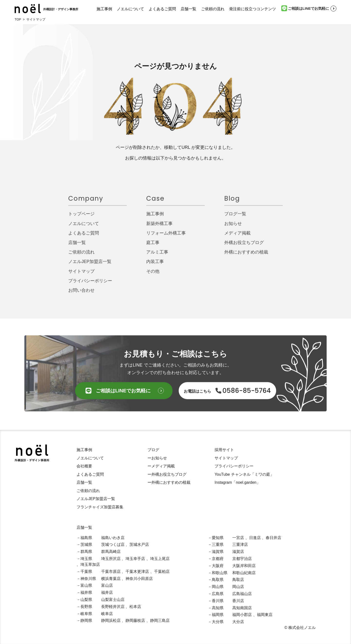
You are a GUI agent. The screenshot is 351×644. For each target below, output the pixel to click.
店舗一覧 (188, 9)
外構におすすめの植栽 (246, 256)
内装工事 (155, 265)
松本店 (135, 607)
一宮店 (238, 538)
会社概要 (84, 466)
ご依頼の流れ (213, 9)
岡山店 (238, 587)
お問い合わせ (81, 294)
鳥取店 (238, 580)
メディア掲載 (237, 237)
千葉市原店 (111, 572)
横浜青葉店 (111, 579)
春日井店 (273, 538)
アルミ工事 (157, 256)
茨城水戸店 (139, 545)
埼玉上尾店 (160, 559)
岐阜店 (107, 614)
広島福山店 (242, 594)
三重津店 (240, 545)
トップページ (81, 217)
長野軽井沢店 (113, 607)
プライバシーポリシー (90, 284)
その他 (153, 275)
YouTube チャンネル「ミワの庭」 (244, 474)
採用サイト (224, 450)
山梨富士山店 (113, 600)
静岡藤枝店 (135, 620)
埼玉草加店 (90, 564)
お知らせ (233, 227)
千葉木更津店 (137, 572)
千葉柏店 (162, 572)
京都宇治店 (242, 559)
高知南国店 (242, 608)
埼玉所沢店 (111, 559)
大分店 (238, 622)
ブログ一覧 (235, 217)
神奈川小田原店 (139, 579)
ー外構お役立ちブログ (167, 474)
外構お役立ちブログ (244, 246)
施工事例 (104, 9)
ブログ (153, 450)
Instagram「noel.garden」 (237, 482)
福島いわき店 (113, 538)
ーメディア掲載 (161, 466)
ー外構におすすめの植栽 (169, 482)
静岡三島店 (160, 620)
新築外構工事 (159, 227)
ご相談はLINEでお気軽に (305, 8)
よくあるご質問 (162, 9)
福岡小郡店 (242, 615)
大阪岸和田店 (244, 566)
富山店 (107, 585)
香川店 (238, 601)
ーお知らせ (157, 458)
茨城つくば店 (113, 545)
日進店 (255, 538)
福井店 (107, 592)
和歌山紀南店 (244, 573)
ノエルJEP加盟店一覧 (90, 265)
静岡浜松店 (111, 620)
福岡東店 (265, 615)
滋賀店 (238, 552)
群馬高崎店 (111, 552)
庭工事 (153, 246)
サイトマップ (81, 275)
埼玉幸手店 (135, 559)
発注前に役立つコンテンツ (253, 9)
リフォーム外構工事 (166, 237)
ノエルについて (130, 9)
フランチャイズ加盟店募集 (100, 507)
